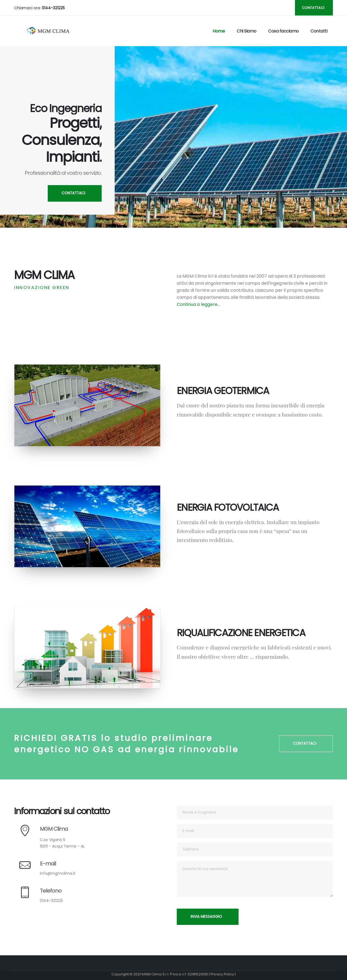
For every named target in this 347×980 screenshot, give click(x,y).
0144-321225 (51, 900)
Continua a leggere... (198, 304)
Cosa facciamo (283, 31)
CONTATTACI (313, 8)
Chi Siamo (247, 31)
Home (219, 31)
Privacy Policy (222, 974)
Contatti (319, 31)
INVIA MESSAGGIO (206, 917)
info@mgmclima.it (58, 873)
